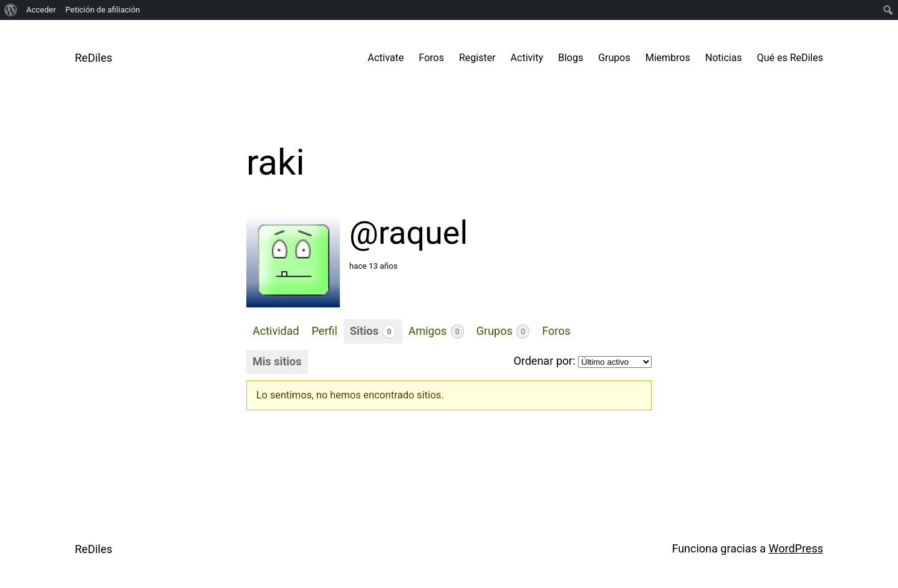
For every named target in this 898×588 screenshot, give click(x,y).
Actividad (276, 331)
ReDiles (94, 58)
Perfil (325, 331)
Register (477, 58)
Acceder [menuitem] (41, 10)
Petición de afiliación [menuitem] (103, 10)
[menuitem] (11, 10)
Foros (432, 58)
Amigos (436, 331)
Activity (527, 58)
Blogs (571, 58)
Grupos (614, 58)
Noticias (724, 58)
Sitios (373, 331)
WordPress (796, 548)
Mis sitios (277, 361)
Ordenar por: (544, 361)
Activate (386, 58)
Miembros (668, 58)
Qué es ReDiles (790, 58)
